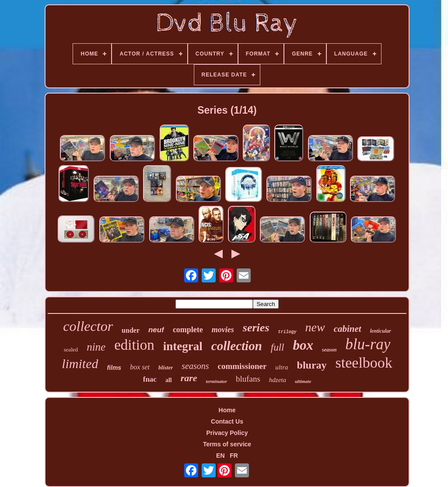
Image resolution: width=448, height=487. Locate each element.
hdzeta (278, 380)
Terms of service (227, 444)
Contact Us (227, 421)
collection (237, 346)
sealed (71, 350)
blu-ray (368, 344)
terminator (217, 381)
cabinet (348, 329)
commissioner (242, 366)
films (114, 368)
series (256, 328)
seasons (195, 366)
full (278, 347)
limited (80, 364)
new (315, 327)
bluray (312, 365)
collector (88, 326)
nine (96, 347)
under (131, 330)
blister (166, 367)
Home (227, 410)
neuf (156, 330)
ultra (282, 367)
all (169, 380)
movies (223, 330)
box (303, 345)
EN (220, 456)
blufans (248, 379)
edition (134, 345)
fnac (150, 379)
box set (140, 367)
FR (234, 456)
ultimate (303, 381)
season (329, 350)
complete (188, 330)
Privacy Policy (227, 433)
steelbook (364, 363)
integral (183, 346)
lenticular (381, 331)
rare (189, 378)
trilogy (287, 332)
